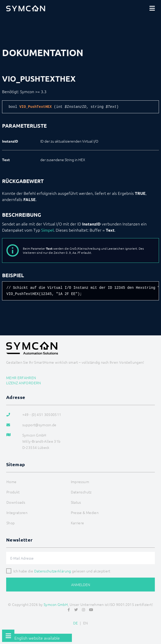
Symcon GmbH (56, 604)
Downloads (16, 502)
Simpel (47, 230)
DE (76, 623)
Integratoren (17, 512)
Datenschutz (81, 492)
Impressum (80, 482)
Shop (11, 523)
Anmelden (81, 585)
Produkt (13, 492)
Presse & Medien (85, 512)
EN (86, 623)
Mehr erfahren (21, 378)
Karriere (78, 523)
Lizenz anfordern (24, 383)
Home (11, 482)
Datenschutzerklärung (53, 571)
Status (76, 502)
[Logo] (26, 8)
